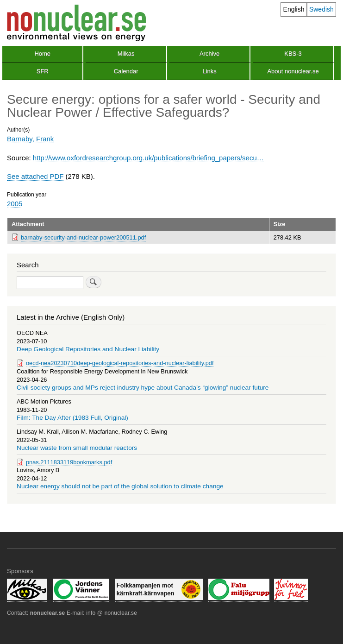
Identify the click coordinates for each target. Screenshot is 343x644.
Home (42, 54)
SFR (43, 71)
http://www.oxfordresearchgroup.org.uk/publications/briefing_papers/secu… (148, 158)
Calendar (126, 71)
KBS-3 (293, 54)
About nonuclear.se (293, 71)
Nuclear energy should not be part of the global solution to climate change (120, 486)
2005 (15, 204)
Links (209, 71)
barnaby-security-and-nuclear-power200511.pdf (83, 237)
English (294, 9)
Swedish (321, 9)
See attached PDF (35, 176)
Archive (209, 54)
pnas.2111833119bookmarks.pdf (69, 462)
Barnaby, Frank (30, 139)
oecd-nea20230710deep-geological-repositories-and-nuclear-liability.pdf (120, 363)
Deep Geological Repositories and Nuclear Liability (88, 349)
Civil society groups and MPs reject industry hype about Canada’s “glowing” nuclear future (143, 388)
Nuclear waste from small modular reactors (77, 448)
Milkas (126, 54)
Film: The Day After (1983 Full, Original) (72, 418)
